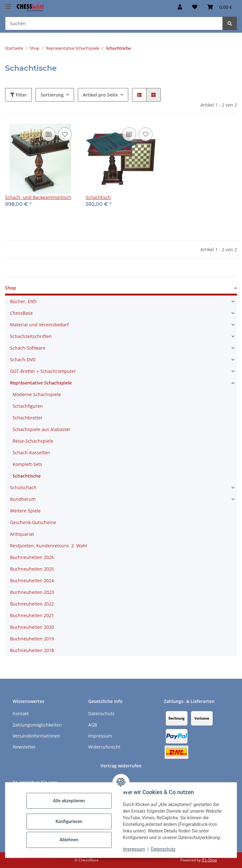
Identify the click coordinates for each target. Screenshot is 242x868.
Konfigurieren (69, 821)
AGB (93, 725)
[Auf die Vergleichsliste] (49, 134)
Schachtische (27, 476)
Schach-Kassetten (31, 453)
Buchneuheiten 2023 (32, 592)
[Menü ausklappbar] (8, 4)
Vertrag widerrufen (121, 766)
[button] (180, 7)
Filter (18, 95)
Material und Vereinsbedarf (39, 325)
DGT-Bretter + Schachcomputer (43, 371)
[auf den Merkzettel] (65, 134)
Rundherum (23, 499)
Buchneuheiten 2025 (32, 569)
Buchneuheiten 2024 (32, 581)
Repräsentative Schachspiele (41, 383)
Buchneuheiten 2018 (32, 650)
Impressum (134, 849)
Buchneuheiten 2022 (32, 604)
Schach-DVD (23, 359)
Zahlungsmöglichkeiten (37, 725)
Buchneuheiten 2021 (32, 615)
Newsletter (24, 747)
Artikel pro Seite (100, 95)
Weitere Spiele (25, 511)
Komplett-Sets (27, 464)
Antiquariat (22, 534)
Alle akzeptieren (69, 801)
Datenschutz (164, 849)
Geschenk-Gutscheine (33, 522)
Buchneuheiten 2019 (32, 639)
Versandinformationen (36, 736)
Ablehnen (69, 840)
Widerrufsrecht (104, 747)
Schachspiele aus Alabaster (42, 429)
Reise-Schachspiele (33, 441)
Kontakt (21, 713)
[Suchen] (230, 23)
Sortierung (52, 95)
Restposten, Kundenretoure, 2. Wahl (49, 546)
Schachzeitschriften (31, 336)
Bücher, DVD (23, 301)
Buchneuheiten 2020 (32, 627)
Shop (11, 288)
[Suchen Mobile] (114, 23)
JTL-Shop (209, 860)
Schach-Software (28, 348)
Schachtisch (98, 197)
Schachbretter (28, 418)
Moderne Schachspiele (37, 394)
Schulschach (23, 487)
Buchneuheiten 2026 (32, 557)
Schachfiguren (28, 406)
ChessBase (21, 313)
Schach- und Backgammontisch (38, 197)
